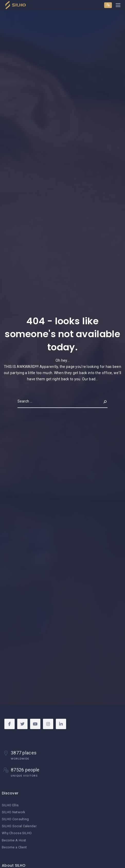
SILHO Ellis (10, 805)
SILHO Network (14, 812)
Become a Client (14, 847)
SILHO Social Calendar (19, 826)
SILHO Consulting (15, 819)
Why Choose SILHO (17, 833)
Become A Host (14, 840)
